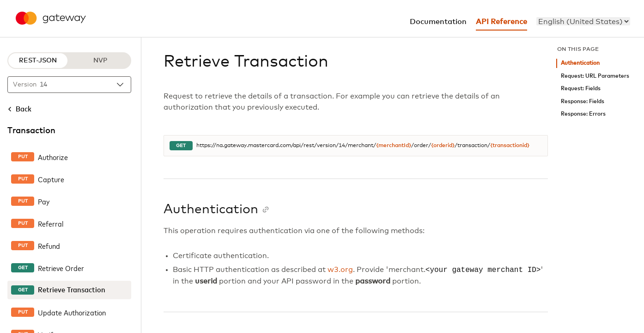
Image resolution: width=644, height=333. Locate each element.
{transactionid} (510, 146)
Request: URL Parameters (595, 76)
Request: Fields (581, 89)
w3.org (340, 270)
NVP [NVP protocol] (100, 61)
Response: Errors (583, 114)
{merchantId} (394, 146)
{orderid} (443, 146)
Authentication (580, 63)
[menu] (583, 21)
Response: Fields (583, 102)
